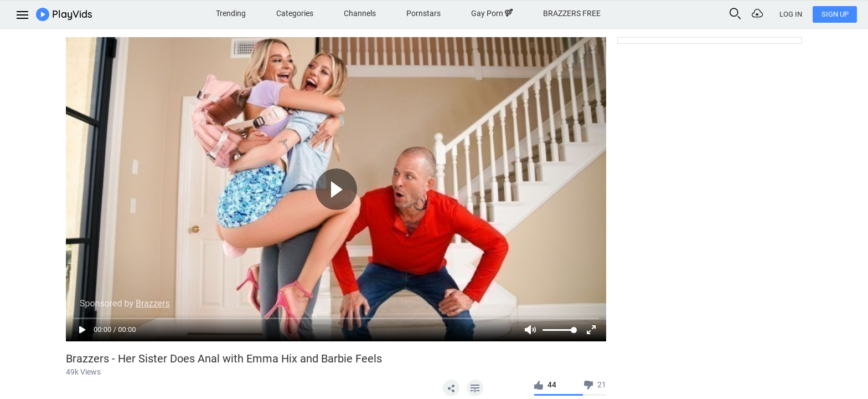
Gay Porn (492, 13)
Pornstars (423, 13)
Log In (791, 14)
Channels (360, 13)
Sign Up (835, 14)
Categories (295, 13)
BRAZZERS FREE (572, 13)
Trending (231, 13)
